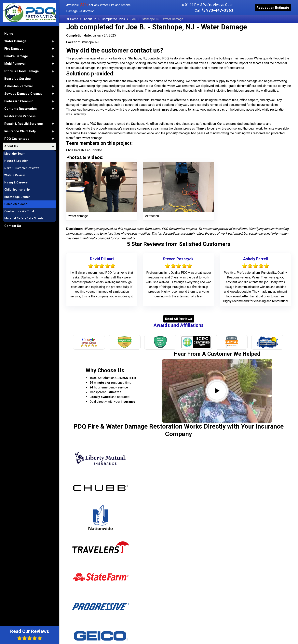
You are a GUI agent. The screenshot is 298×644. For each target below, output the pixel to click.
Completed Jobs (113, 19)
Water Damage (15, 41)
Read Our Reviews (30, 635)
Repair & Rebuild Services (24, 123)
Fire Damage (14, 48)
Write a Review (15, 175)
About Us (90, 19)
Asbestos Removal (18, 86)
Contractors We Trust (19, 211)
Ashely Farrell (255, 259)
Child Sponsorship (17, 189)
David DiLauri (102, 259)
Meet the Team (15, 153)
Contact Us (13, 225)
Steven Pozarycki (179, 259)
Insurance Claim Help (20, 131)
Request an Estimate (273, 8)
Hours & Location (16, 161)
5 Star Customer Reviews (22, 168)
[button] (53, 41)
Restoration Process (20, 116)
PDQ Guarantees (17, 138)
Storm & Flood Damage (22, 71)
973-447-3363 (218, 10)
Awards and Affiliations (179, 325)
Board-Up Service (18, 78)
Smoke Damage (16, 56)
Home (72, 19)
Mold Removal (15, 63)
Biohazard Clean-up (19, 101)
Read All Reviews (179, 319)
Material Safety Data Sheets (24, 218)
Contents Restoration (20, 108)
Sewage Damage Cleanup (23, 93)
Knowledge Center (17, 196)
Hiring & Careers (16, 182)
